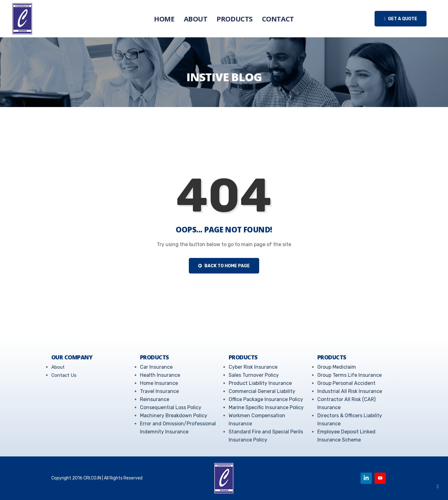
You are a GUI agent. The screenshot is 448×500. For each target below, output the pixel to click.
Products (234, 19)
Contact (278, 19)
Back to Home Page (224, 266)
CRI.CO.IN (92, 478)
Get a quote (401, 19)
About (196, 19)
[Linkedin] (366, 478)
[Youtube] (380, 478)
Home (164, 19)
